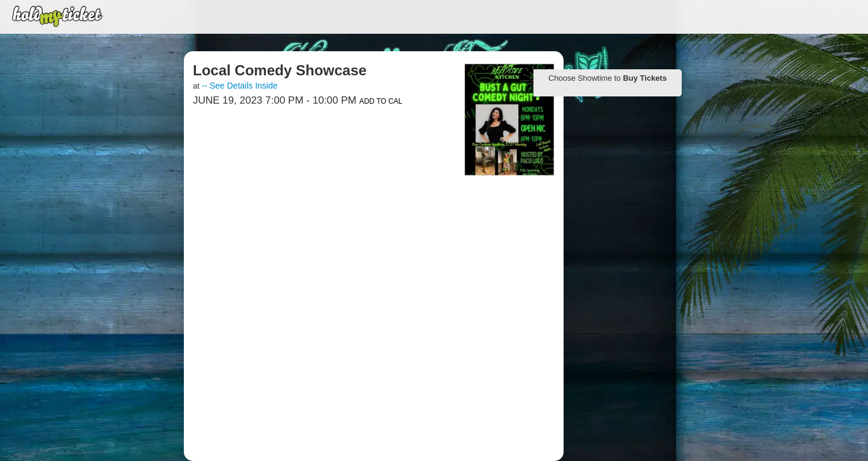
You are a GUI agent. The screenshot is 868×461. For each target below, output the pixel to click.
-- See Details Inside (239, 86)
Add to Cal (381, 101)
